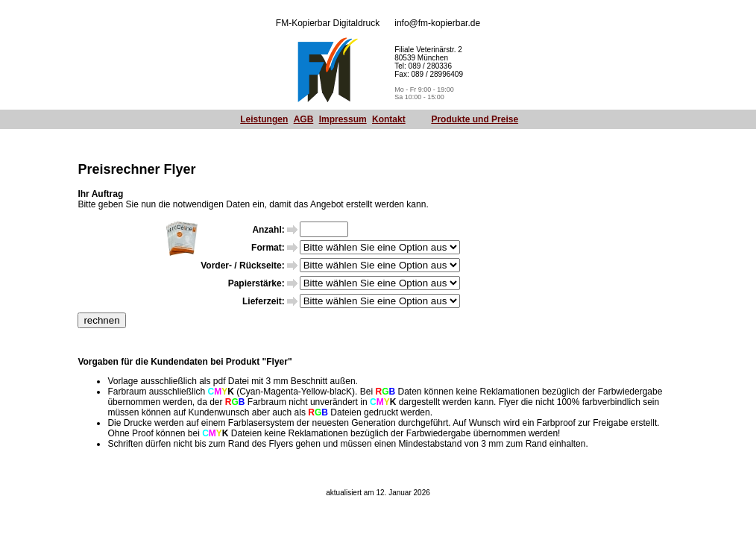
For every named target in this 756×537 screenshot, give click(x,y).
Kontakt (389, 119)
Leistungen (264, 119)
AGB (304, 119)
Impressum (343, 119)
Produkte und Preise (475, 119)
